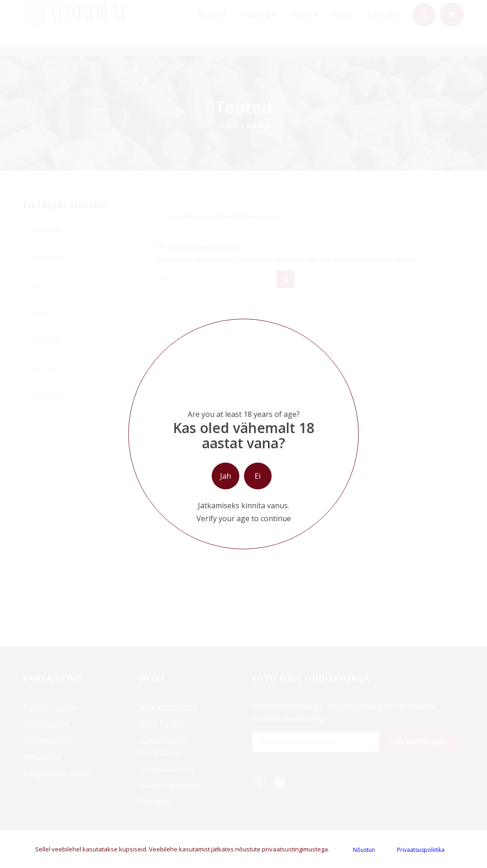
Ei (258, 476)
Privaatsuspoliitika (421, 850)
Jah (226, 476)
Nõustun (364, 850)
